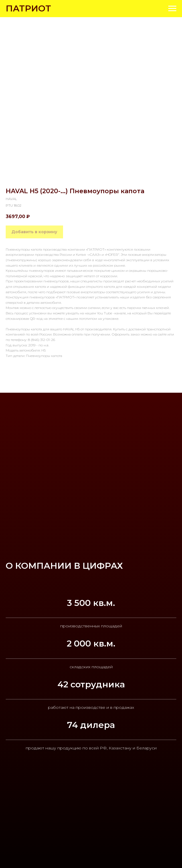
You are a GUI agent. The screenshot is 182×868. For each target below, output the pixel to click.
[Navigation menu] (172, 9)
